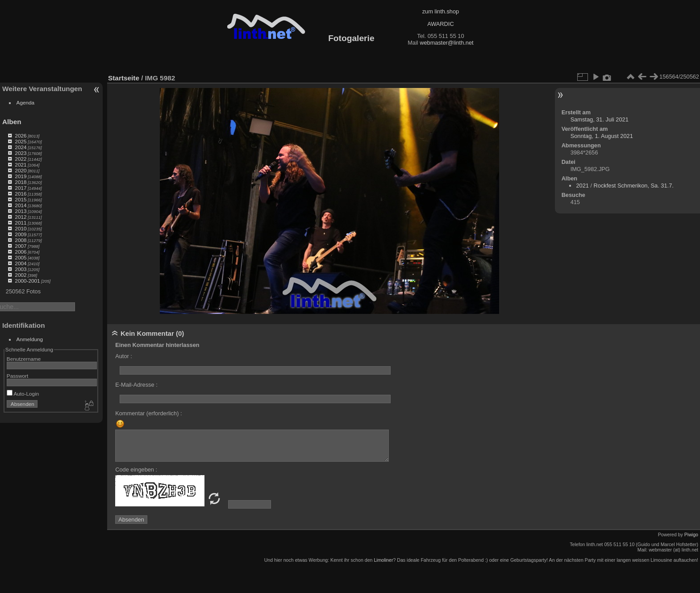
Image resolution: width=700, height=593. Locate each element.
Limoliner (383, 560)
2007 (21, 246)
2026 (21, 136)
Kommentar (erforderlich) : (148, 413)
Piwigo (691, 535)
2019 (21, 176)
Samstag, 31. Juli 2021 (600, 119)
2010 (21, 228)
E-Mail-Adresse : (136, 385)
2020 (21, 170)
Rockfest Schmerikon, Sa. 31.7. (634, 186)
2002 (21, 275)
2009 (21, 234)
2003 (21, 269)
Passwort (17, 376)
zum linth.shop (441, 11)
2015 (21, 199)
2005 (21, 257)
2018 (21, 182)
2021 (21, 165)
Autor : (124, 356)
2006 (21, 252)
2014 (21, 205)
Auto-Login (23, 394)
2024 (21, 147)
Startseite (124, 78)
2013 (21, 211)
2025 (21, 141)
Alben (12, 122)
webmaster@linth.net (446, 43)
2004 (21, 263)
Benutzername (24, 359)
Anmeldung (30, 339)
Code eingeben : (136, 470)
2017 (21, 188)
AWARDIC (440, 24)
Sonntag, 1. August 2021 (602, 136)
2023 (21, 153)
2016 (21, 194)
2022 (21, 159)
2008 (21, 240)
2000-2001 (27, 281)
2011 (21, 223)
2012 (21, 217)
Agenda (26, 102)
